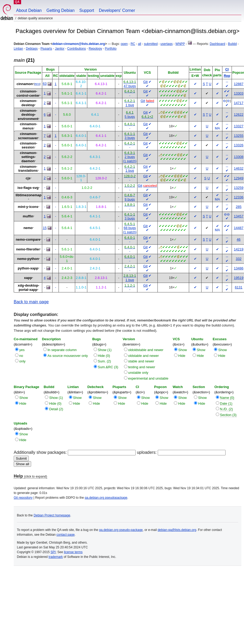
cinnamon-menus (28, 126)
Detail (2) (56, 409)
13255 (239, 136)
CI (227, 69)
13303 (239, 93)
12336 (239, 197)
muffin (28, 216)
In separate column (62, 350)
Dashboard (217, 44)
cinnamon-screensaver (28, 136)
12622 (239, 115)
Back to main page (31, 302)
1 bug (130, 105)
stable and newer (141, 361)
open (124, 44)
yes (22, 350)
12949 (239, 178)
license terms (73, 552)
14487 (239, 228)
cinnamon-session (28, 145)
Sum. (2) (104, 361)
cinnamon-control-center (28, 93)
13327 (239, 126)
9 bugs (130, 199)
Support (87, 10)
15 (45, 228)
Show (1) (105, 350)
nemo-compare (28, 239)
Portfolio (111, 49)
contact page (66, 535)
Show (183, 350)
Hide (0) (104, 356)
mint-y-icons (28, 207)
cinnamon (25, 84)
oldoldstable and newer (146, 350)
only (22, 361)
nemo (28, 228)
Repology (95, 49)
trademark (56, 557)
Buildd (232, 44)
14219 (239, 249)
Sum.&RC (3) (108, 367)
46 (238, 239)
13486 (239, 268)
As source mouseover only (68, 356)
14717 (239, 103)
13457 (239, 216)
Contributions (77, 49)
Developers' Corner (117, 10)
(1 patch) (130, 161)
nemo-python (28, 259)
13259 (239, 188)
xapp (28, 278)
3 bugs (130, 138)
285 (239, 207)
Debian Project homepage (52, 515)
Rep (227, 76)
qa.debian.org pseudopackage (106, 498)
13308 (239, 157)
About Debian (29, 10)
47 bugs (130, 86)
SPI (53, 552)
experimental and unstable (148, 378)
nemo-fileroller (28, 249)
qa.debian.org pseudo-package (121, 530)
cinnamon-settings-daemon (28, 157)
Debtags (32, 49)
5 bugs (130, 117)
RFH (37, 84)
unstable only (138, 373)
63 (45, 84)
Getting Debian (61, 10)
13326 (239, 145)
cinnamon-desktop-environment (28, 115)
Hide (182, 356)
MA (217, 128)
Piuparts (46, 49)
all (140, 44)
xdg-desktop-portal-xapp (28, 288)
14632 (239, 168)
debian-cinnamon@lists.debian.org (79, 44)
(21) (24, 60)
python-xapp (28, 268)
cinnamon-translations (28, 169)
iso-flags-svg (28, 188)
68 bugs (130, 228)
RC (133, 44)
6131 (239, 287)
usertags (166, 44)
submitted (151, 44)
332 (239, 259)
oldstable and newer (143, 356)
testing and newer (142, 367)
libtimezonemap (28, 195)
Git (145, 82)
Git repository (23, 498)
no (21, 356)
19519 (239, 278)
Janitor (60, 49)
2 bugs (130, 157)
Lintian (18, 49)
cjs (28, 178)
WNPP (180, 44)
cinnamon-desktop (28, 103)
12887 (239, 84)
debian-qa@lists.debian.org (177, 530)
